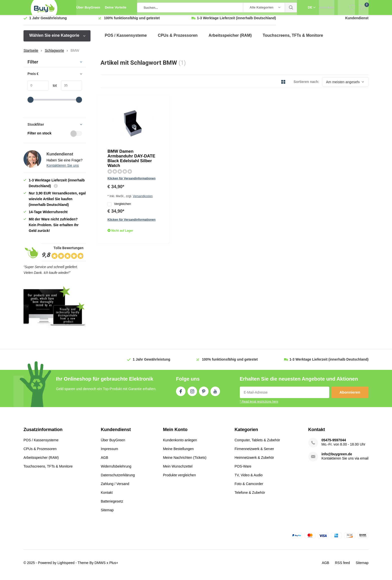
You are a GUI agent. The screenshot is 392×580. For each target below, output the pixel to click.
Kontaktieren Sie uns (63, 169)
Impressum (109, 453)
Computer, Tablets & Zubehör (257, 444)
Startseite (31, 54)
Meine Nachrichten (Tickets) (185, 461)
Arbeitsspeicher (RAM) (230, 39)
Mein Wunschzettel (178, 470)
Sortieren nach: (306, 85)
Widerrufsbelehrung (116, 470)
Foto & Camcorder (249, 488)
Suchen (291, 7)
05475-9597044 (334, 444)
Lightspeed (66, 567)
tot (53, 89)
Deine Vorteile (115, 7)
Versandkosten (194, 134)
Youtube (215, 394)
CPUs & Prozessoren (178, 39)
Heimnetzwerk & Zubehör (254, 461)
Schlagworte (54, 54)
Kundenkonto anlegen (180, 444)
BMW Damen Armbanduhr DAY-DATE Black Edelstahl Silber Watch (192, 111)
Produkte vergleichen (179, 479)
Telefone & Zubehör (250, 496)
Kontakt (107, 496)
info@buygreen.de (337, 458)
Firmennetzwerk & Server (254, 453)
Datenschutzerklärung (118, 479)
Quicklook (162, 160)
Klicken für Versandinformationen (180, 127)
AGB (104, 461)
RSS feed (342, 567)
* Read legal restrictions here (259, 405)
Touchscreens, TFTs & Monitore (293, 39)
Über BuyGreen (88, 7)
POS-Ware (243, 470)
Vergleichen (168, 142)
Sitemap (107, 514)
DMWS (100, 567)
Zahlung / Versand (115, 488)
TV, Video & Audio (248, 479)
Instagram (192, 394)
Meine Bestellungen (178, 453)
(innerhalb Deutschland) (236, 22)
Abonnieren (350, 396)
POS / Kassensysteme (126, 39)
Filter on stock (55, 137)
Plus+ (114, 567)
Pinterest (204, 394)
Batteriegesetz (112, 505)
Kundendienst (357, 22)
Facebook (181, 394)
